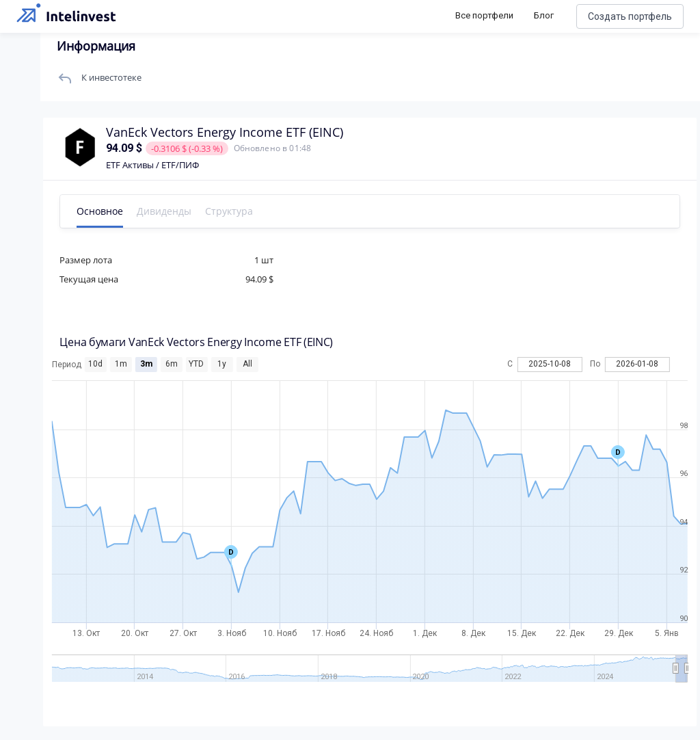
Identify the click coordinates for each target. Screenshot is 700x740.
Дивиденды (165, 211)
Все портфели (484, 15)
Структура (230, 211)
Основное (101, 211)
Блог (544, 15)
